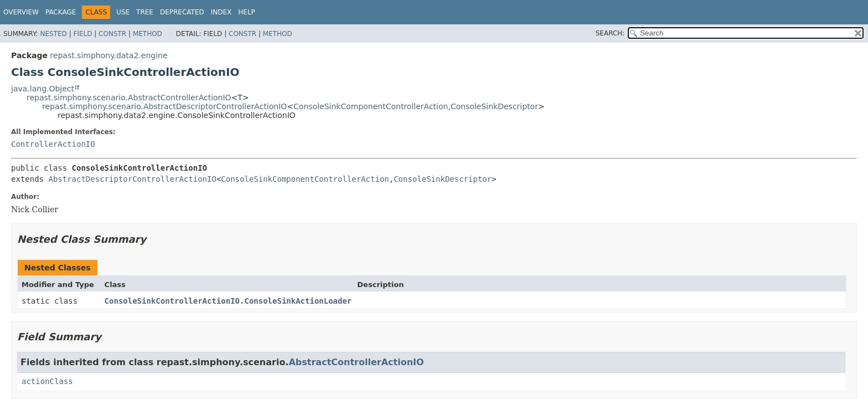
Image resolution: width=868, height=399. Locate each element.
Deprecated (182, 12)
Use (123, 12)
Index (221, 12)
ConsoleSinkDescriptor (494, 106)
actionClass (47, 381)
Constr (112, 34)
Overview (21, 12)
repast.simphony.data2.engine (108, 55)
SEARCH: (610, 33)
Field (82, 34)
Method (148, 34)
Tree (145, 12)
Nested (53, 34)
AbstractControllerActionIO (356, 362)
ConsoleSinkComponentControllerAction (371, 106)
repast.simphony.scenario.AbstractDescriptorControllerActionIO (164, 106)
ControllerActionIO (53, 144)
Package (61, 12)
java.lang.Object (43, 89)
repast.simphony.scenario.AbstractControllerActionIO (129, 98)
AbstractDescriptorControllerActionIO (132, 179)
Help (247, 12)
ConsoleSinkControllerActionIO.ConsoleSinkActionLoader (228, 301)
